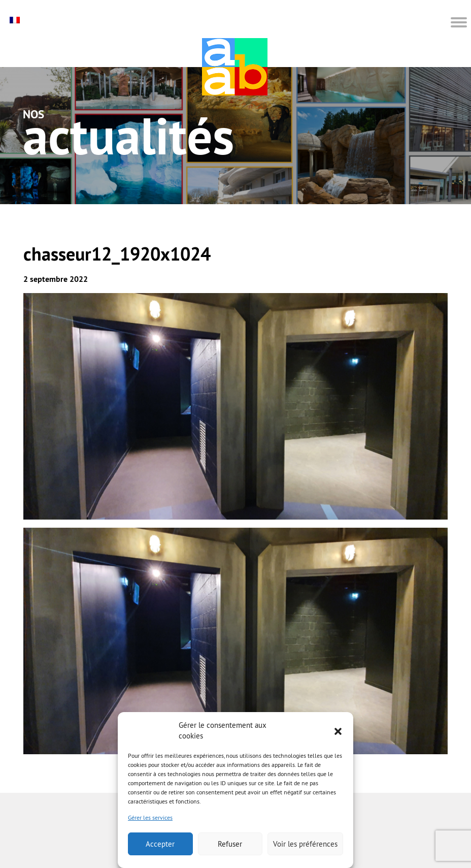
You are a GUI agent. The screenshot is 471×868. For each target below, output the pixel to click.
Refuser (230, 844)
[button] (338, 730)
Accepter (160, 844)
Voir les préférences (305, 844)
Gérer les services (150, 817)
